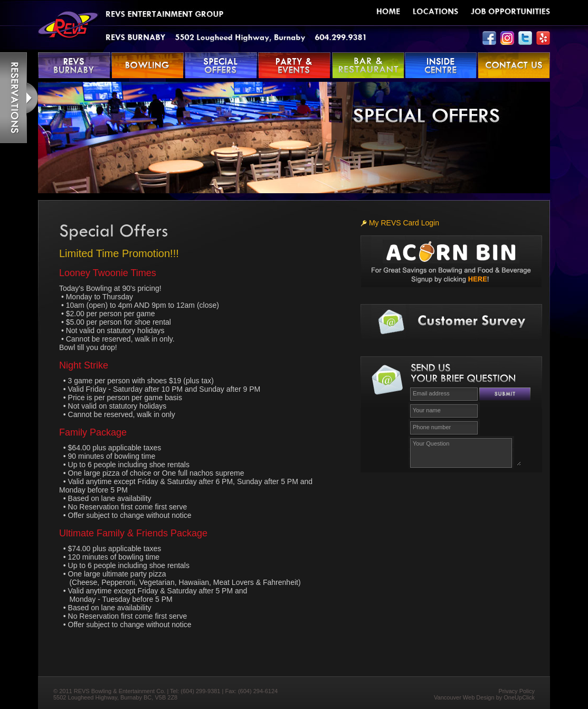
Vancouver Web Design (464, 697)
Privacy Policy (517, 691)
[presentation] (462, 493)
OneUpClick (519, 697)
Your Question (466, 452)
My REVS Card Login (400, 223)
